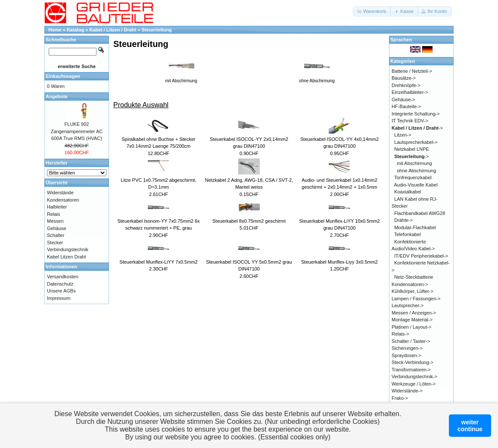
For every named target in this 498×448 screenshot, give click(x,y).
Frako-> (400, 398)
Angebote (57, 96)
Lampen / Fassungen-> (416, 299)
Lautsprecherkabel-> (416, 142)
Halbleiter (57, 207)
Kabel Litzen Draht (67, 257)
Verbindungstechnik (68, 249)
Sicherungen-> (407, 348)
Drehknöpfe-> (406, 85)
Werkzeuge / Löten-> (414, 384)
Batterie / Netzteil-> (412, 71)
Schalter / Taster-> (411, 341)
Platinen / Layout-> (411, 327)
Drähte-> (403, 220)
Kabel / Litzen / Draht (113, 30)
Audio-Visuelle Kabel (416, 185)
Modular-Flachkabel (415, 227)
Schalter (56, 235)
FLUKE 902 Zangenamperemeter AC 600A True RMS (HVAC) (77, 131)
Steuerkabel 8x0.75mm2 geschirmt (249, 221)
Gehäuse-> (403, 100)
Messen (55, 221)
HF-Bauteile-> (406, 106)
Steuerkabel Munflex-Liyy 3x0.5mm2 (339, 262)
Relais (54, 214)
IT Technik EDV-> (410, 121)
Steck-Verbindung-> (412, 362)
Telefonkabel (408, 234)
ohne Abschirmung (416, 171)
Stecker (55, 243)
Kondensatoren (63, 200)
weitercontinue (470, 426)
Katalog (75, 30)
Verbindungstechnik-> (414, 376)
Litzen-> (403, 135)
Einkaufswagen (63, 76)
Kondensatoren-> (410, 284)
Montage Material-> (412, 320)
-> (417, 128)
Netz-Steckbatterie (414, 277)
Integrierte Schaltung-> (416, 114)
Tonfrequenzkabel (413, 177)
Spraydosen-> (406, 355)
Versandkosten (63, 277)
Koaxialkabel (408, 192)
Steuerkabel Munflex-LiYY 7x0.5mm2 (158, 262)
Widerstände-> (407, 391)
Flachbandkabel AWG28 (420, 213)
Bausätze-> (404, 78)
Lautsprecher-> (408, 305)
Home (55, 30)
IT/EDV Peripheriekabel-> (421, 256)
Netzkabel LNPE (412, 149)
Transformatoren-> (411, 370)
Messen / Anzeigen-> (414, 313)
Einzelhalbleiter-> (410, 92)
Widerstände (60, 193)
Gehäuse (57, 228)
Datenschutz (60, 284)
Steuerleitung (157, 30)
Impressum (59, 298)
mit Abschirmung (414, 163)
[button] (372, 11)
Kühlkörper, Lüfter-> (412, 291)
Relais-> (400, 334)
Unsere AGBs (61, 291)
